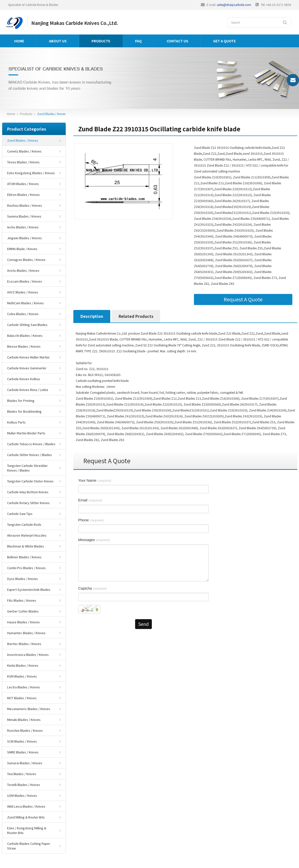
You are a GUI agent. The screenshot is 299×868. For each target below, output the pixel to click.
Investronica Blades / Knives (28, 655)
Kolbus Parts (16, 422)
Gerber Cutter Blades (23, 611)
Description (92, 316)
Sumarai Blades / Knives (25, 763)
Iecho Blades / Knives (23, 227)
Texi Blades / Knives (22, 774)
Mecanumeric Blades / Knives (29, 709)
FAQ (138, 41)
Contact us (177, 41)
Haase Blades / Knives (24, 622)
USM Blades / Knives (22, 795)
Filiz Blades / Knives (22, 600)
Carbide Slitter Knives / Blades (30, 455)
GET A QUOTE (224, 41)
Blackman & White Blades (26, 546)
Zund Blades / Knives (51, 114)
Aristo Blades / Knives (23, 270)
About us (58, 41)
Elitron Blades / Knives (24, 195)
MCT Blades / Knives (22, 698)
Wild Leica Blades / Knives (26, 806)
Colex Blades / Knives (23, 314)
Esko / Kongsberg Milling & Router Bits (27, 830)
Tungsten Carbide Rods (24, 524)
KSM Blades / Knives (22, 676)
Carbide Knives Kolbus (24, 379)
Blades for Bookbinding (24, 411)
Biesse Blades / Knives (24, 346)
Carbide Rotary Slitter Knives (28, 503)
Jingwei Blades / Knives (24, 238)
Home (19, 41)
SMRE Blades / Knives (23, 752)
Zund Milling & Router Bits (26, 817)
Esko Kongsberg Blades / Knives (31, 173)
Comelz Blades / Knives (24, 151)
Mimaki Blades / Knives (24, 720)
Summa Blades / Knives (24, 216)
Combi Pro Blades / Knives (26, 568)
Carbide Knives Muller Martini (28, 357)
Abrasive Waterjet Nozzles (27, 535)
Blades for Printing (21, 400)
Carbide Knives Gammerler (27, 368)
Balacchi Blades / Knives (25, 335)
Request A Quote (243, 299)
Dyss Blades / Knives (23, 579)
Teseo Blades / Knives (23, 162)
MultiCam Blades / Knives (25, 303)
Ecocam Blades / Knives (25, 281)
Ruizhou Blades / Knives (25, 205)
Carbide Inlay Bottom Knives (28, 492)
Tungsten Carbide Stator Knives (30, 481)
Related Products (136, 316)
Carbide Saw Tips (20, 514)
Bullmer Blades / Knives (24, 557)
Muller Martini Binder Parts (26, 433)
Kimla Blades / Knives (23, 665)
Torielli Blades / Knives (24, 785)
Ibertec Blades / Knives (24, 644)
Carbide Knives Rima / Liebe (28, 390)
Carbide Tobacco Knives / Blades (31, 444)
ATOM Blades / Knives (23, 184)
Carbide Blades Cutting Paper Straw (29, 846)
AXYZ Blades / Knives (23, 292)
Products (101, 41)
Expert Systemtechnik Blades (29, 589)
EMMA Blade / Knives (22, 249)
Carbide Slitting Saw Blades (27, 325)
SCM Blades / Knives (22, 741)
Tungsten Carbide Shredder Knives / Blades (27, 468)
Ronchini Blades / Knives (25, 730)
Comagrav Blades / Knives (26, 260)
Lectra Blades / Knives (24, 687)
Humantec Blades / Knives (26, 633)
